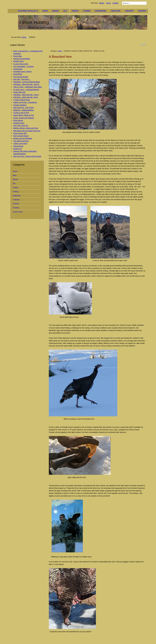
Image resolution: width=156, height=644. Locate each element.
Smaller (115, 3)
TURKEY (75, 11)
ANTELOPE (116, 11)
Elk (14, 183)
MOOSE (56, 11)
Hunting (16, 208)
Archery (16, 204)
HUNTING (142, 11)
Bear (15, 175)
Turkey (16, 188)
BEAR (45, 11)
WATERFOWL (101, 11)
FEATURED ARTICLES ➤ (28, 11)
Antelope (16, 200)
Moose (15, 179)
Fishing (16, 192)
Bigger (102, 3)
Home (24, 37)
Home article (18, 212)
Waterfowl (17, 196)
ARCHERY (129, 11)
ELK (65, 11)
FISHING (87, 11)
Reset (108, 3)
